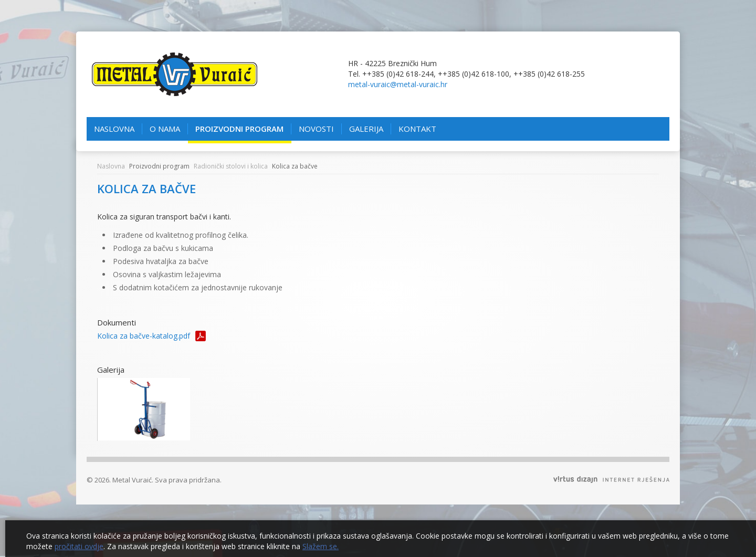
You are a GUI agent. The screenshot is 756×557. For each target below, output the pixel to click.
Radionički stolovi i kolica (231, 166)
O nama (165, 129)
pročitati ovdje (79, 546)
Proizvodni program (239, 129)
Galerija (366, 129)
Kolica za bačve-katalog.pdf (144, 336)
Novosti (316, 129)
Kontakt (421, 129)
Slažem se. (321, 546)
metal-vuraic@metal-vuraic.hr (398, 84)
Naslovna (114, 129)
